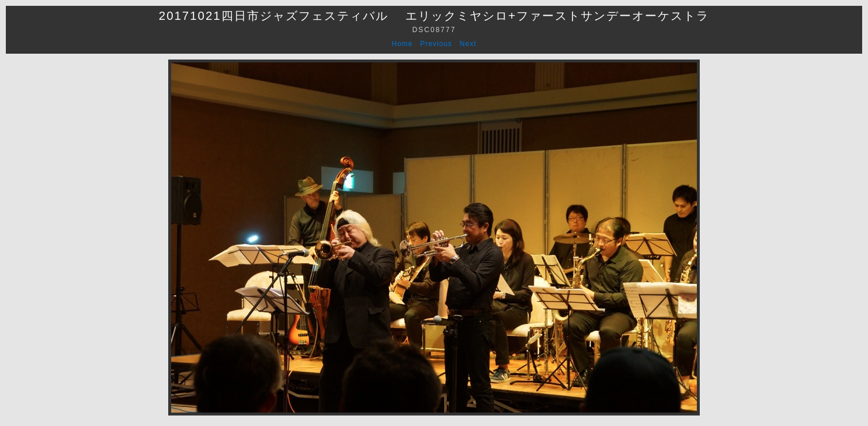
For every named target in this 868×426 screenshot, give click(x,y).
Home (402, 44)
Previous (436, 44)
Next (468, 44)
